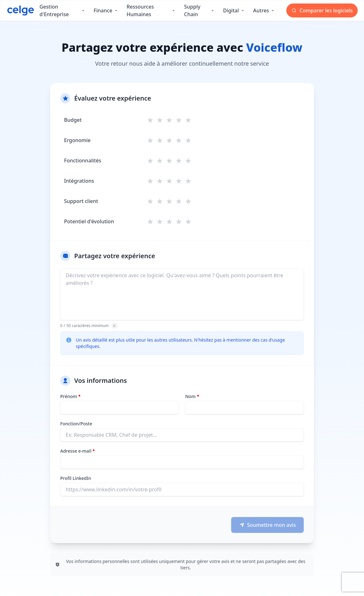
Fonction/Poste (76, 424)
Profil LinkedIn (76, 478)
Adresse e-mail (76, 451)
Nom (190, 396)
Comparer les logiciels (322, 10)
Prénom (69, 396)
